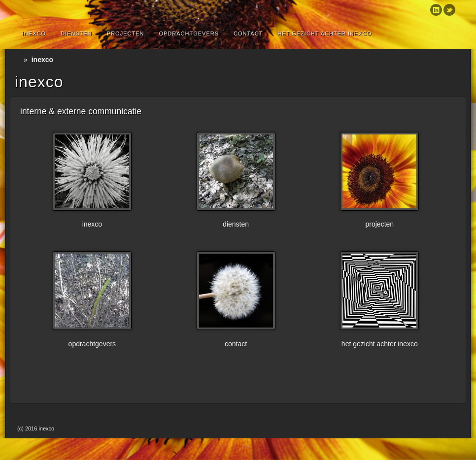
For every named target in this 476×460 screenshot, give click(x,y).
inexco (34, 33)
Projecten (126, 33)
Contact (248, 33)
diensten (76, 33)
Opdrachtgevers (189, 33)
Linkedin (436, 10)
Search (452, 33)
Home (19, 60)
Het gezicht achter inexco (324, 33)
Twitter (449, 10)
